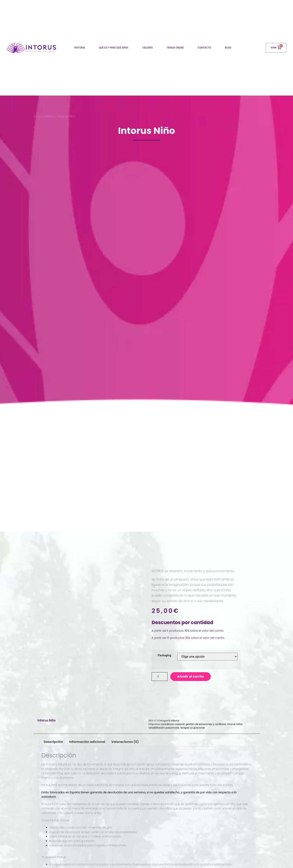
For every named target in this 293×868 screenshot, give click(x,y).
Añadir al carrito (191, 676)
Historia (79, 48)
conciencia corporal (172, 737)
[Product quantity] (160, 677)
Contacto (204, 48)
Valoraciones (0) (125, 755)
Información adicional (87, 755)
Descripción (53, 755)
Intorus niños (235, 737)
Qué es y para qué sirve (114, 48)
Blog (228, 48)
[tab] (53, 755)
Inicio (37, 116)
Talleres (147, 48)
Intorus (49, 116)
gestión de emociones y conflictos (206, 737)
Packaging (165, 656)
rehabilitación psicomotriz (164, 741)
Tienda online (175, 48)
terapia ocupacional (192, 741)
